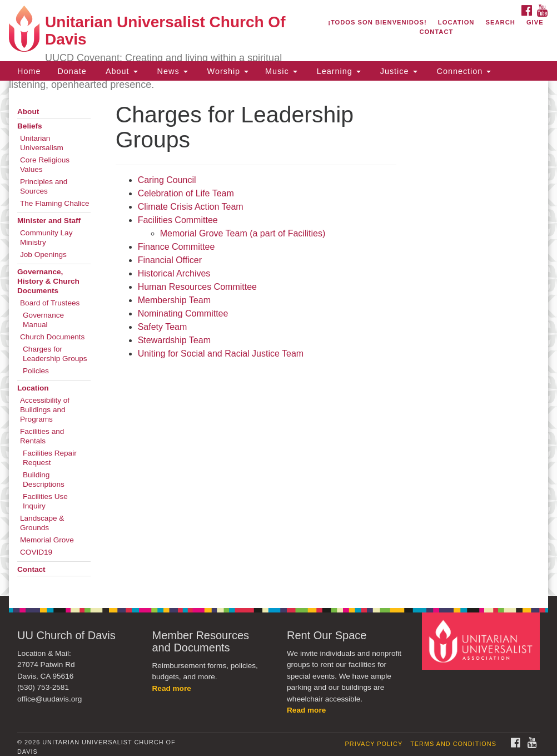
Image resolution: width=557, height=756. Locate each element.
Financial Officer (170, 260)
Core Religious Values (45, 165)
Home (29, 71)
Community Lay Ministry (46, 238)
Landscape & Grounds (42, 523)
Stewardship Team (174, 340)
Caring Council (168, 180)
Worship (227, 71)
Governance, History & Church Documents (48, 281)
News (171, 71)
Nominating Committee (183, 313)
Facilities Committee (178, 220)
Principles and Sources (44, 186)
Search (501, 22)
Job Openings (43, 255)
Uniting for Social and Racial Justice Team (221, 354)
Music (281, 71)
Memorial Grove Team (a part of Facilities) (243, 233)
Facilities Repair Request (50, 458)
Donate (72, 71)
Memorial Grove (47, 540)
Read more (172, 688)
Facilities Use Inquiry (45, 501)
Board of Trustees (50, 303)
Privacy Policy (374, 744)
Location (456, 22)
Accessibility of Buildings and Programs (45, 410)
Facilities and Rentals (42, 436)
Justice (397, 71)
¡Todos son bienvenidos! (377, 22)
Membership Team (174, 300)
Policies (36, 371)
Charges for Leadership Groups (55, 354)
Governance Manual (43, 320)
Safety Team (163, 327)
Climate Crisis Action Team (191, 207)
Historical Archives (174, 273)
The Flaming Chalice (55, 203)
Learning (337, 71)
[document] (278, 338)
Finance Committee (176, 247)
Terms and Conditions (453, 744)
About (121, 71)
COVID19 (36, 552)
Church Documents (52, 337)
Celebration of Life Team (186, 193)
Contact (436, 32)
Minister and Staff (49, 221)
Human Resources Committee (197, 287)
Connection (463, 71)
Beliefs (30, 126)
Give (535, 22)
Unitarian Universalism (42, 143)
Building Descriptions (44, 480)
